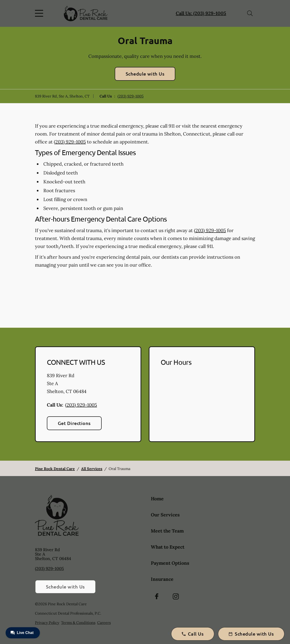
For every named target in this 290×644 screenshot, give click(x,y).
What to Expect (168, 547)
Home (157, 499)
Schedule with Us (145, 74)
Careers (104, 623)
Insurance (162, 579)
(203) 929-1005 (131, 96)
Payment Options (170, 563)
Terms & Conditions (78, 623)
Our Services (165, 515)
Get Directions (74, 423)
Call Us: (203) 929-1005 (201, 13)
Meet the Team (167, 531)
